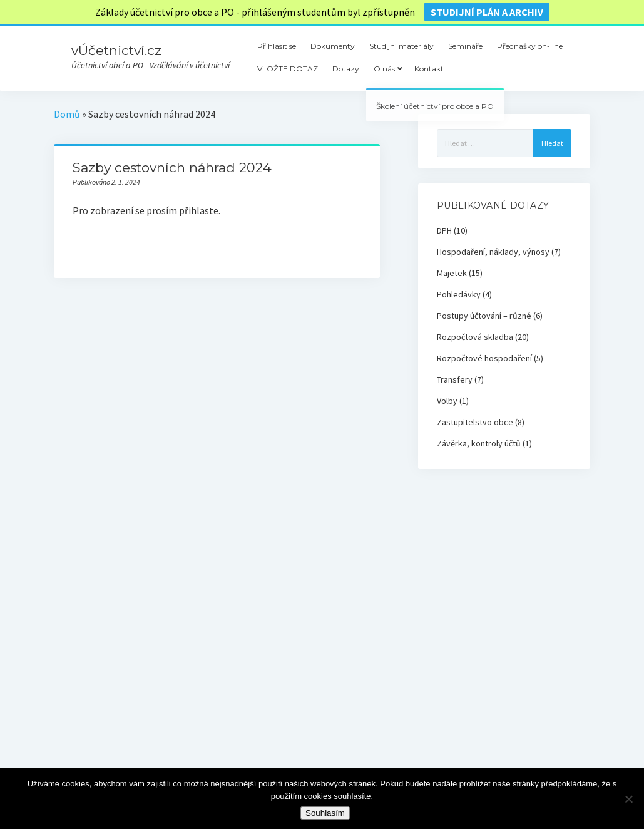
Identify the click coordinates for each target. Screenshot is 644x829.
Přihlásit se (277, 46)
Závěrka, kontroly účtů (479, 443)
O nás (384, 69)
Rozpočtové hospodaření (484, 358)
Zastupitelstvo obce (475, 422)
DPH (444, 230)
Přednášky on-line (530, 46)
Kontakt (429, 69)
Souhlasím (325, 813)
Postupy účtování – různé (484, 316)
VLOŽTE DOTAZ (288, 69)
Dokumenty (333, 46)
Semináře (465, 46)
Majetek (452, 273)
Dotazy (346, 69)
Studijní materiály (401, 46)
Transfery (455, 379)
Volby (447, 401)
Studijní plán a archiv (487, 12)
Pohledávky (459, 294)
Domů (67, 114)
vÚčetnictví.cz (116, 50)
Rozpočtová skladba (475, 337)
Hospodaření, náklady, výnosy (493, 252)
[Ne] (628, 799)
